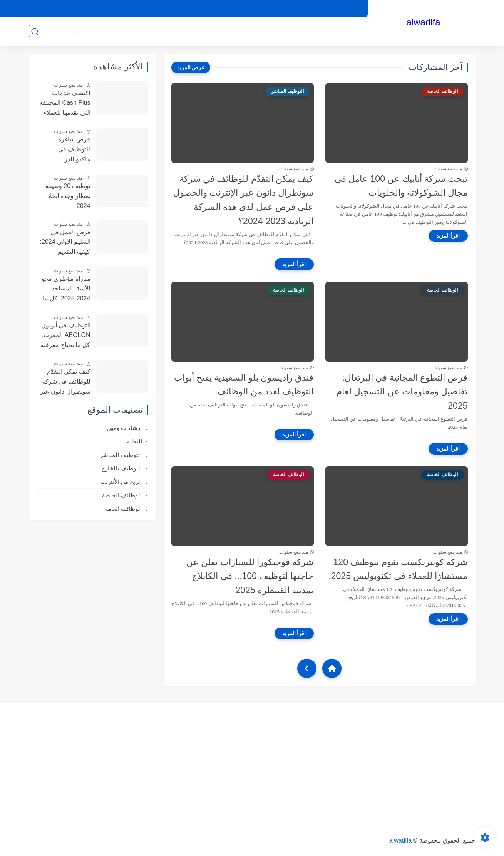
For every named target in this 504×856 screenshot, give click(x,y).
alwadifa (423, 22)
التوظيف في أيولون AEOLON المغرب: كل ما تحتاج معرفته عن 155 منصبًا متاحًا (64, 336)
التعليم (54, 31)
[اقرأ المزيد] (448, 236)
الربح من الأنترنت (137, 31)
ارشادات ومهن (88, 31)
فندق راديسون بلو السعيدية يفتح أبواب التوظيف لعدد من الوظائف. (244, 385)
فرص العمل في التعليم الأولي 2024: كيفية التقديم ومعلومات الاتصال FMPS (65, 243)
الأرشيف (225, 9)
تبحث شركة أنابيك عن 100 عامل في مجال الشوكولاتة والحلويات (401, 186)
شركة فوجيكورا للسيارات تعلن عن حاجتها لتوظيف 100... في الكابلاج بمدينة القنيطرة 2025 (250, 576)
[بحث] (35, 31)
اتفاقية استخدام (262, 9)
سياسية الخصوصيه (338, 9)
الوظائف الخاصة (291, 31)
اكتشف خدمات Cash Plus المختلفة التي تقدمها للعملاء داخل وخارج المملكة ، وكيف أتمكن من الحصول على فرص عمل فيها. (65, 104)
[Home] (332, 668)
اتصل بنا (299, 9)
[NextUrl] (307, 668)
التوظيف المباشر (190, 31)
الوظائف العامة (339, 31)
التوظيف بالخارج (241, 31)
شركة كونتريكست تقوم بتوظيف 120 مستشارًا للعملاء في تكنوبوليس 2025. (398, 569)
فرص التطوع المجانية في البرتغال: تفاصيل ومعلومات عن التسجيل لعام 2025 (402, 392)
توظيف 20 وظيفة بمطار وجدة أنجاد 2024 (68, 196)
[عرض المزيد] (191, 67)
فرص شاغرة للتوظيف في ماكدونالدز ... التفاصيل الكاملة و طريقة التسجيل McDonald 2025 (67, 150)
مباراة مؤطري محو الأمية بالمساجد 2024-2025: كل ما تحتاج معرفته (66, 290)
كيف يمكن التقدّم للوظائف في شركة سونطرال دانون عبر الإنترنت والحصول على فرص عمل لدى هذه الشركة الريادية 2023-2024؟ (244, 200)
